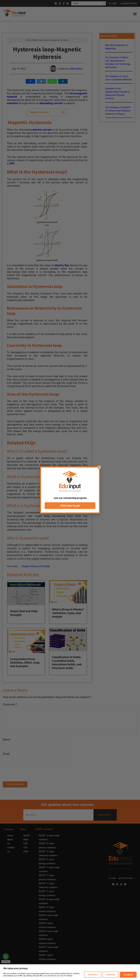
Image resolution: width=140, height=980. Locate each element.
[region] (70, 972)
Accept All (128, 975)
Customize (92, 975)
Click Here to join (70, 506)
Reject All (111, 975)
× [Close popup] (99, 467)
